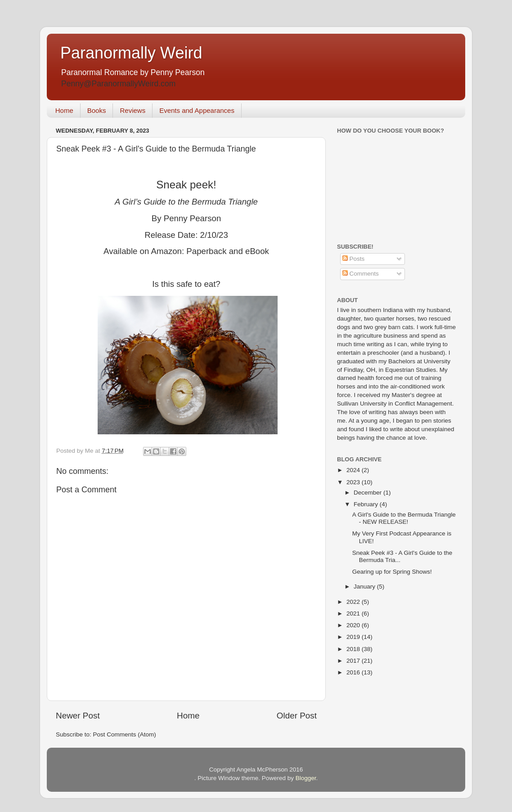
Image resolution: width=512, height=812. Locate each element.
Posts (354, 259)
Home (64, 110)
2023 (354, 482)
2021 (354, 613)
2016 (354, 672)
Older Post (297, 716)
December (368, 493)
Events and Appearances (197, 110)
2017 (354, 661)
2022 (354, 602)
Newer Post (78, 716)
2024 (354, 470)
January (365, 587)
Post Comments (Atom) (125, 734)
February (367, 504)
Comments (361, 274)
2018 (354, 649)
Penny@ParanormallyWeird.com (118, 84)
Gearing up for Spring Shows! (392, 572)
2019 (354, 637)
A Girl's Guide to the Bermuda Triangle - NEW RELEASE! (404, 518)
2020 (354, 625)
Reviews (132, 110)
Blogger (306, 778)
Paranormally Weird (131, 53)
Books (97, 110)
